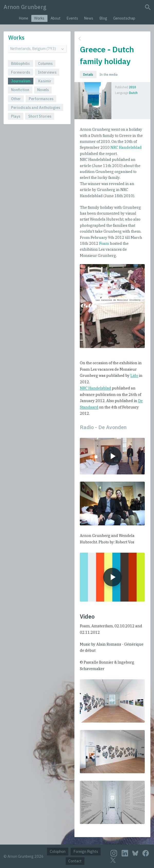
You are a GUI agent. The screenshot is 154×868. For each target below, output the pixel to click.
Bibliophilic (21, 63)
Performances (41, 99)
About (56, 18)
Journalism (21, 81)
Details (88, 74)
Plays (16, 116)
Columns (45, 63)
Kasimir (45, 81)
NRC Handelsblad (126, 147)
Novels (43, 90)
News (89, 18)
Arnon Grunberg (25, 7)
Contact (75, 861)
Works (39, 18)
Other (16, 99)
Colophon (58, 851)
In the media (109, 74)
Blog (103, 18)
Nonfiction (20, 90)
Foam (104, 243)
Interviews (47, 72)
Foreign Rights (86, 851)
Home (23, 18)
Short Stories (40, 116)
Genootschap (124, 18)
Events (72, 18)
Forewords (21, 72)
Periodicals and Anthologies (36, 107)
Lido (134, 375)
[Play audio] (112, 456)
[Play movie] (112, 577)
